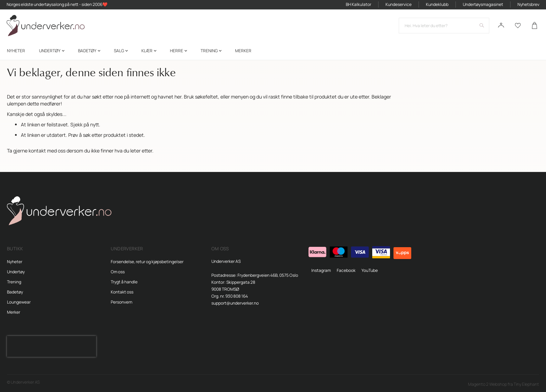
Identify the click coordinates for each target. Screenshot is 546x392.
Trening (14, 282)
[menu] (273, 52)
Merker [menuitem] (243, 52)
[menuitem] (16, 52)
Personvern (122, 302)
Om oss (118, 272)
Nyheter (15, 262)
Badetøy (15, 292)
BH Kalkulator (358, 5)
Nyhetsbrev (528, 5)
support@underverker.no (235, 303)
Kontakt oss (122, 292)
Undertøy (16, 272)
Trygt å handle (124, 282)
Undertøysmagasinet (483, 5)
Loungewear (19, 302)
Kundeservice (398, 5)
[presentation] (52, 346)
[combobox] (444, 26)
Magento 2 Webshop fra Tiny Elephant (504, 384)
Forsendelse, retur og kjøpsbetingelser (147, 262)
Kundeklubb (437, 5)
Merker (14, 312)
